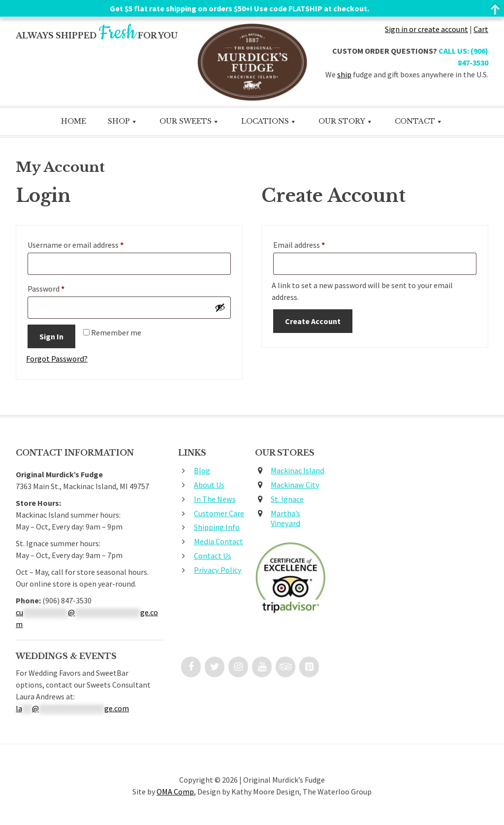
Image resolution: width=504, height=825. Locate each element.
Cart (481, 29)
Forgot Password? (56, 360)
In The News (215, 499)
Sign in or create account (426, 29)
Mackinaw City (295, 485)
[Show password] (220, 308)
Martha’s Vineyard (285, 519)
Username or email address (90, 244)
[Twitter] (215, 668)
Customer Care (219, 514)
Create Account (313, 322)
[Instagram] (238, 668)
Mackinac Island (297, 471)
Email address (314, 244)
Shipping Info (217, 528)
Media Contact (218, 542)
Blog (202, 471)
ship (344, 74)
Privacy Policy (217, 570)
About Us (209, 485)
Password (61, 288)
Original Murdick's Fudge (252, 63)
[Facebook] (191, 668)
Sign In (51, 337)
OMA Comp (175, 792)
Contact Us (213, 556)
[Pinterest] (309, 668)
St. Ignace (287, 499)
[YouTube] (262, 668)
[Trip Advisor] (285, 668)
